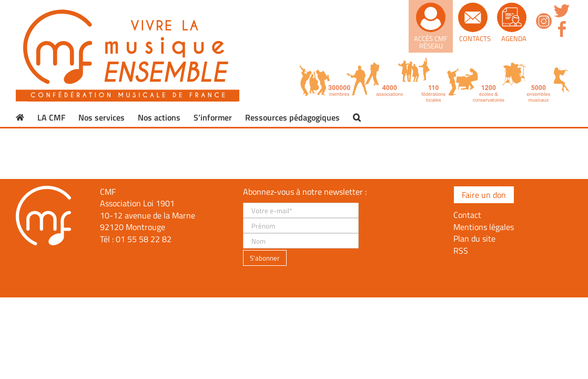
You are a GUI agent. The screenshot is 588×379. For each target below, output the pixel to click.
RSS (461, 251)
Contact (467, 215)
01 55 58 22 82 (144, 239)
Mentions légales (484, 227)
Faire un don (484, 195)
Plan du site (474, 238)
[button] (357, 117)
